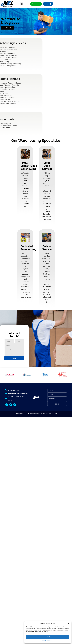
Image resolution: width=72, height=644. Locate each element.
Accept (48, 637)
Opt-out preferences (47, 641)
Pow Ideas (54, 413)
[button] (68, 623)
